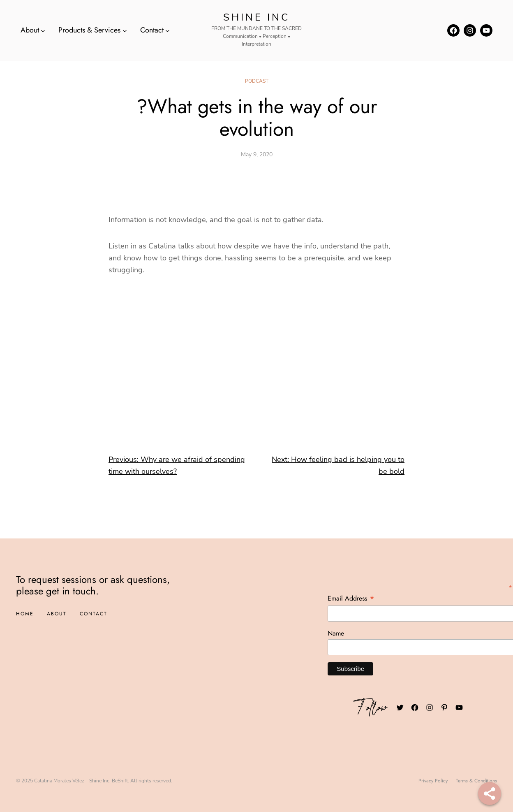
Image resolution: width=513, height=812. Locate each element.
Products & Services (89, 30)
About (30, 30)
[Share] (490, 793)
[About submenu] (43, 30)
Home (25, 614)
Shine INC (256, 17)
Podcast (257, 81)
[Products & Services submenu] (125, 30)
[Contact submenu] (168, 30)
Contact (152, 30)
